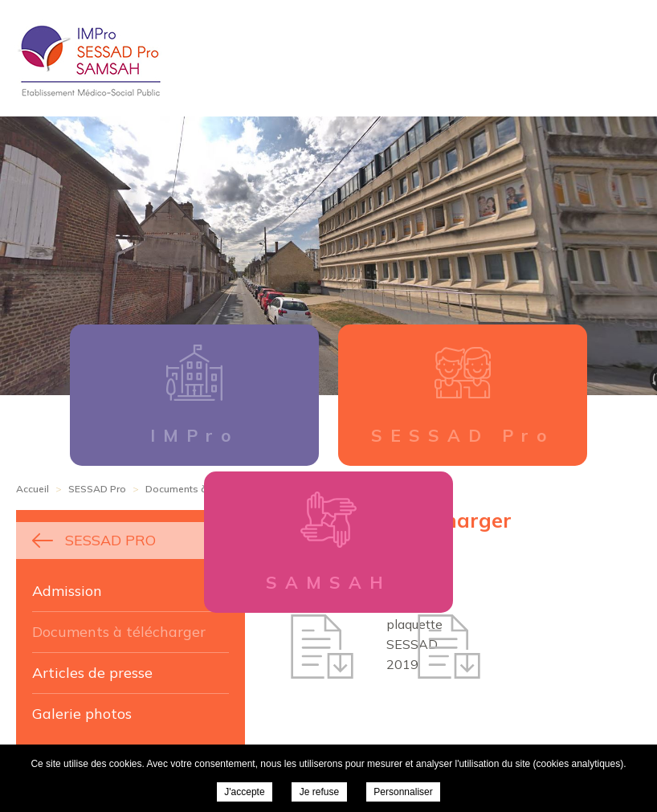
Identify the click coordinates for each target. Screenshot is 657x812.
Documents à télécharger (119, 632)
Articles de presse (92, 673)
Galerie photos (82, 714)
